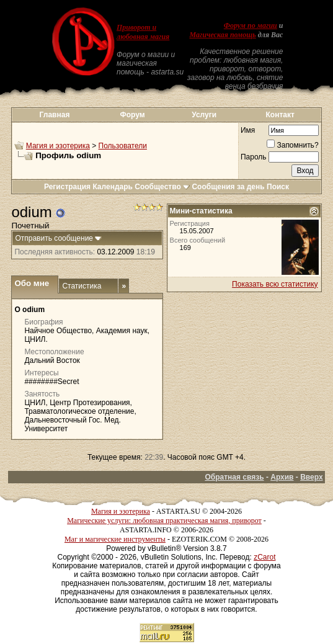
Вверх (311, 477)
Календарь (113, 187)
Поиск (278, 187)
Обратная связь (234, 477)
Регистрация (67, 187)
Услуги (204, 115)
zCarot (264, 557)
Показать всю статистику (275, 284)
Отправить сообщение (54, 238)
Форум (132, 115)
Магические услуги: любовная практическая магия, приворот (164, 521)
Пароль (254, 157)
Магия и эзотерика (58, 146)
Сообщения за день (228, 187)
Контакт (280, 115)
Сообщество (162, 187)
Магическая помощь (223, 35)
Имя (248, 130)
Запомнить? (292, 145)
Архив (282, 477)
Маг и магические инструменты (115, 539)
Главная (55, 115)
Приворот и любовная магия (143, 32)
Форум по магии (251, 25)
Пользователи (123, 146)
